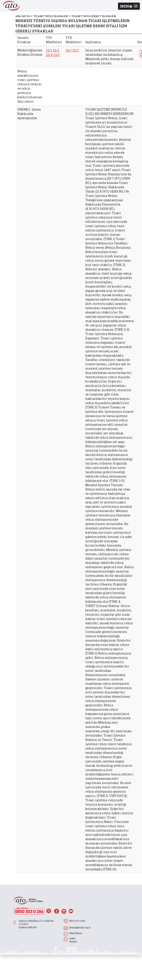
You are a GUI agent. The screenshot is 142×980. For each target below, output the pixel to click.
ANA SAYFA (23, 16)
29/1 (69, 50)
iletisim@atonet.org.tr (80, 928)
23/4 (49, 55)
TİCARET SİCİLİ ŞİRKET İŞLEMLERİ (94, 16)
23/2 (56, 50)
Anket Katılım (73, 940)
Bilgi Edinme (76, 933)
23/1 (49, 50)
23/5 (56, 55)
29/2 (76, 50)
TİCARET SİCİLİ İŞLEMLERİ (51, 16)
